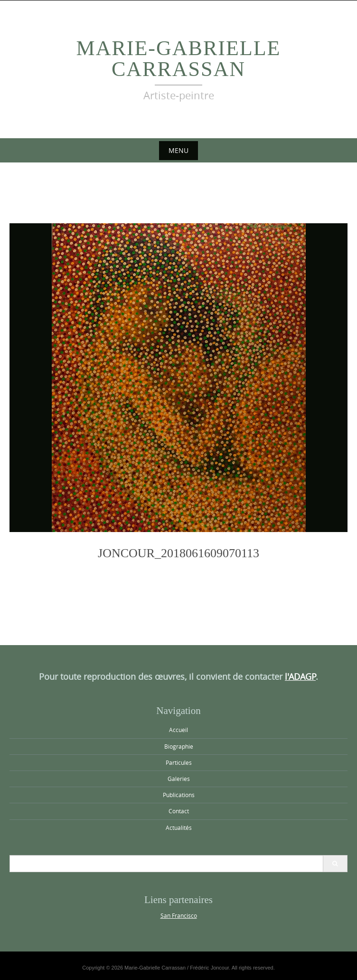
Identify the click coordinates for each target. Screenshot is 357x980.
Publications (179, 795)
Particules (179, 762)
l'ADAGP (300, 676)
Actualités (179, 828)
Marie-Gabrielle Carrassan (179, 59)
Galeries (179, 779)
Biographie (179, 746)
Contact (179, 811)
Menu (178, 150)
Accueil (178, 730)
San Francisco (179, 915)
